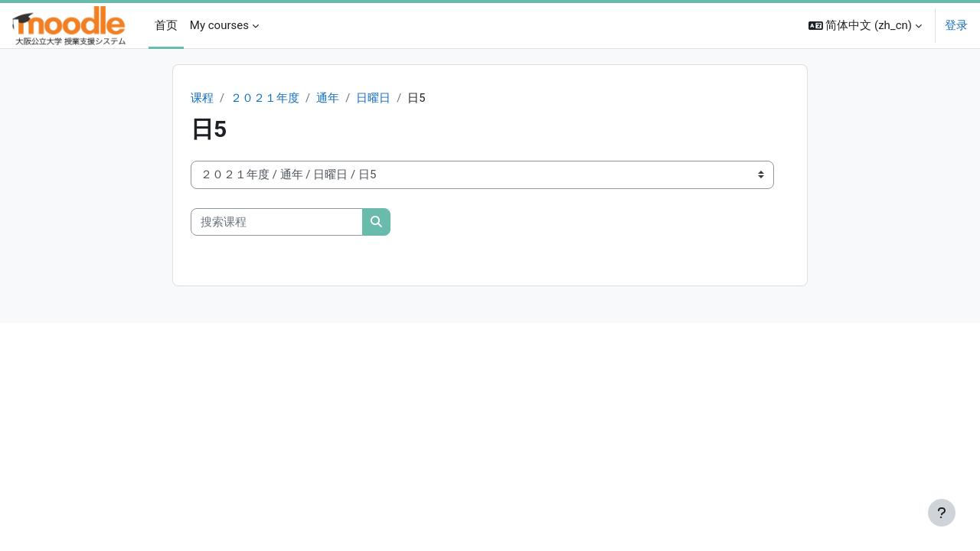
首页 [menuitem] (166, 25)
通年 (328, 98)
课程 (202, 98)
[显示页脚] (942, 513)
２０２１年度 (265, 98)
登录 (956, 25)
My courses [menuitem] (219, 25)
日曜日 (374, 98)
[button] (865, 26)
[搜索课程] (277, 222)
